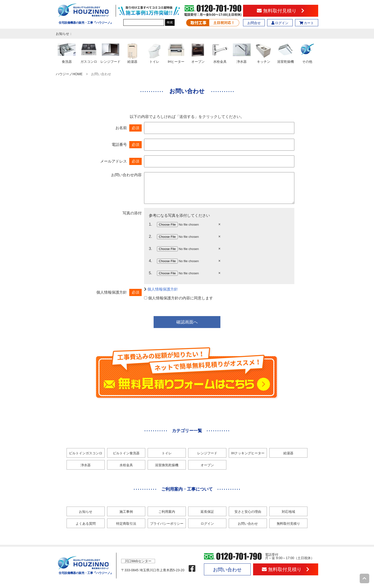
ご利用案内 (167, 512)
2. (150, 236)
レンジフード (207, 453)
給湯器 (288, 453)
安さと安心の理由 (248, 512)
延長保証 (207, 512)
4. (150, 261)
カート (307, 23)
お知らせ (86, 512)
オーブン (207, 465)
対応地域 (288, 512)
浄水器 (86, 465)
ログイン (280, 23)
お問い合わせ (248, 524)
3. (150, 249)
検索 (170, 22)
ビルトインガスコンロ (86, 453)
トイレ (167, 453)
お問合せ (254, 23)
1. (150, 224)
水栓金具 (126, 465)
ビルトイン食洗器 (126, 453)
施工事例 (126, 512)
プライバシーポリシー (167, 524)
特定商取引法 (126, 524)
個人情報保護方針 (163, 289)
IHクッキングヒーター (248, 453)
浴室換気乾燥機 (167, 465)
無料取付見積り (281, 11)
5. (150, 273)
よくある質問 (86, 524)
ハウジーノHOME (69, 74)
